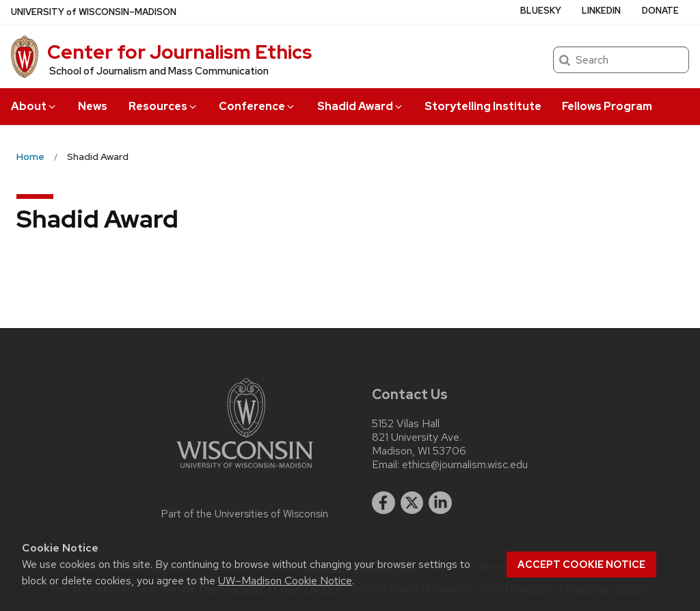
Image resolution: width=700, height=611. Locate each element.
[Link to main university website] (245, 471)
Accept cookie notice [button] (581, 565)
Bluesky (541, 11)
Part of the (245, 514)
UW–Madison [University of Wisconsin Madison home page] (94, 12)
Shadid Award (361, 106)
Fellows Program (607, 106)
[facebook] (383, 503)
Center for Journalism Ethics (179, 52)
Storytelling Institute (483, 106)
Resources (163, 106)
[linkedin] (440, 503)
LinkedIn (601, 11)
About (34, 106)
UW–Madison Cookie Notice (285, 581)
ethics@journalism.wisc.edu (465, 465)
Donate (660, 11)
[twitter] (412, 503)
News (93, 106)
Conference (257, 106)
